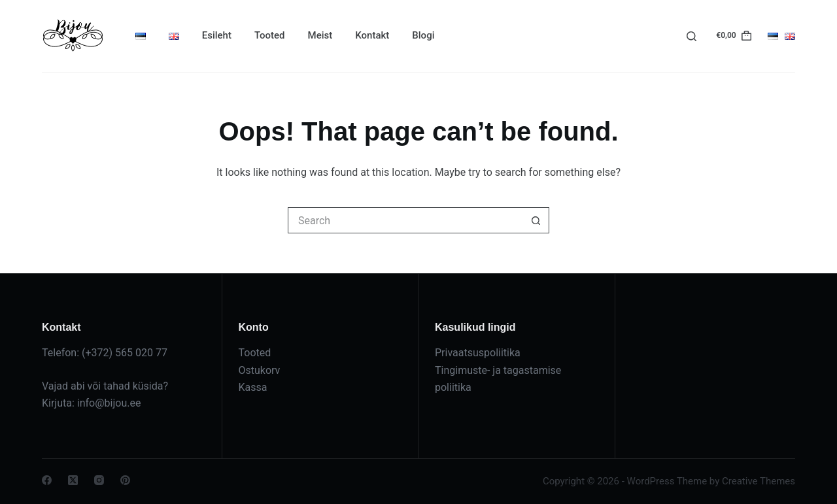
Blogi (423, 35)
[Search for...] (405, 220)
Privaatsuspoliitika (478, 353)
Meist (320, 35)
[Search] (692, 36)
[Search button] (536, 220)
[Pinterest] (125, 480)
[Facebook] (47, 480)
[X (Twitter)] (73, 480)
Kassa (253, 387)
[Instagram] (99, 480)
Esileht (217, 35)
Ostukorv (260, 370)
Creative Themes (759, 481)
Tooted (270, 35)
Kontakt (372, 35)
